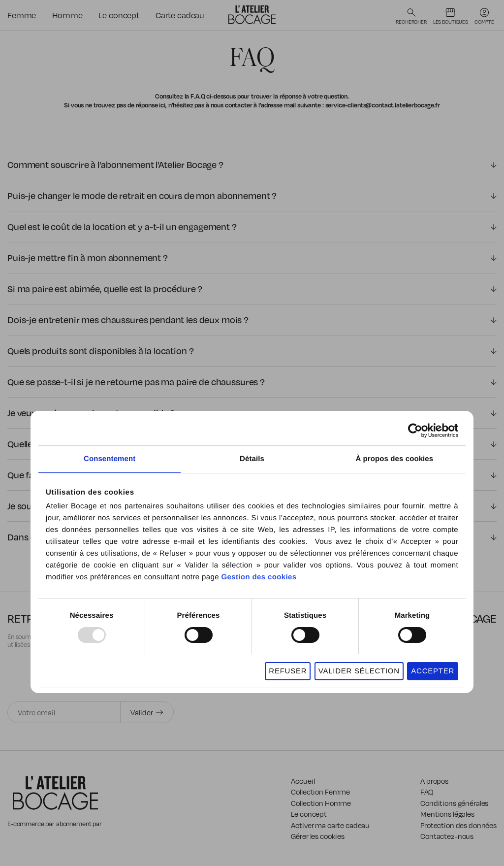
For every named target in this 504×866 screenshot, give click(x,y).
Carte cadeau (180, 15)
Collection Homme (321, 803)
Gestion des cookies (259, 577)
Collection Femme (320, 792)
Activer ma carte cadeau (330, 825)
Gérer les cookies (318, 836)
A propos (434, 781)
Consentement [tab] (110, 459)
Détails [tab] (252, 459)
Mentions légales (447, 814)
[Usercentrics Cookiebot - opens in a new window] (415, 431)
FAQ (427, 792)
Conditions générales (454, 803)
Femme (22, 15)
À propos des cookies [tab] (394, 459)
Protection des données (458, 825)
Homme (67, 15)
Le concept (119, 15)
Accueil (303, 781)
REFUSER (288, 670)
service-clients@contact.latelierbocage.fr (383, 105)
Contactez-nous (447, 836)
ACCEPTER (433, 670)
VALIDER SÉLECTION (359, 670)
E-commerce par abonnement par (55, 824)
